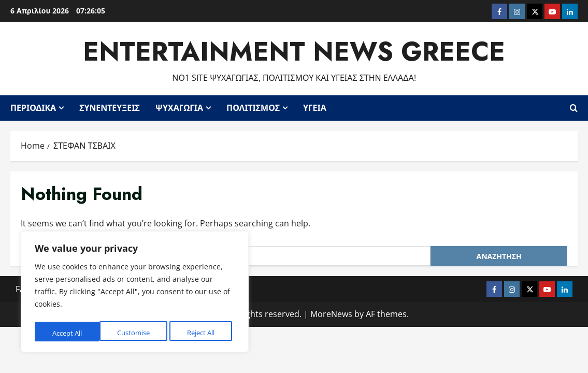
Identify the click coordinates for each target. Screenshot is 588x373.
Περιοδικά (33, 107)
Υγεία (315, 107)
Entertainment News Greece (294, 51)
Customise (68, 333)
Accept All (203, 333)
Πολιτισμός (253, 107)
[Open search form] (574, 107)
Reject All (136, 333)
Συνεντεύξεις (110, 107)
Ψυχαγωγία (179, 107)
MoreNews (331, 313)
